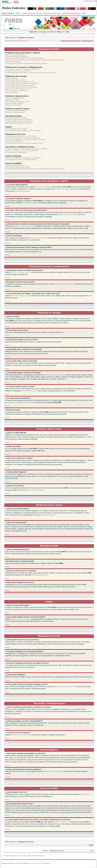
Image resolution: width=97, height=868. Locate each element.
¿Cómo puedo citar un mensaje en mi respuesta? (22, 83)
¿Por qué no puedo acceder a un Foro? (19, 89)
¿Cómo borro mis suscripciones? (16, 152)
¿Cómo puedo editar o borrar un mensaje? (20, 85)
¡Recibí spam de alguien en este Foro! (18, 123)
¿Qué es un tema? (11, 78)
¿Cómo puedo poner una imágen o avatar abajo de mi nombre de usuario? (30, 73)
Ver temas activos (87, 41)
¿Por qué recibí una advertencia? (16, 91)
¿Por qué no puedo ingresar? (15, 55)
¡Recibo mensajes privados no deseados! (19, 121)
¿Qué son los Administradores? (16, 111)
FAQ (67, 32)
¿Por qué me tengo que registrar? (17, 56)
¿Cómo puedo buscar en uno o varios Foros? (21, 136)
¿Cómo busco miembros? (14, 141)
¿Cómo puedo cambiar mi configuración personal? (22, 69)
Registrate (33, 32)
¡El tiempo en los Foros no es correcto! (18, 71)
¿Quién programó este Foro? (15, 165)
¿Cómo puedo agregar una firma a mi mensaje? (21, 87)
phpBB (14, 856)
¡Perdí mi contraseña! (13, 62)
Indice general (10, 38)
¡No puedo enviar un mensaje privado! (18, 120)
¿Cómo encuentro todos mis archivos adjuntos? (21, 160)
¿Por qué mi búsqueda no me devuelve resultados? (23, 138)
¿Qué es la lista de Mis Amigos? (16, 129)
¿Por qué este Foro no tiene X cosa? (18, 167)
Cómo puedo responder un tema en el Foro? (20, 82)
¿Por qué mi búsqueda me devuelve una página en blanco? (25, 140)
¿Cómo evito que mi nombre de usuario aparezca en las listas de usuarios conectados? (35, 60)
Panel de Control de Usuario (22, 226)
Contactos (94, 1)
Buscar (59, 32)
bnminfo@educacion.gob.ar (35, 863)
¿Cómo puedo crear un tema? (15, 80)
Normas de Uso (13, 402)
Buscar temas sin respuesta (70, 41)
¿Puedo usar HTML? (12, 100)
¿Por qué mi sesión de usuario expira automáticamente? (24, 58)
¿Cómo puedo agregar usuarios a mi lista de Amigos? (23, 131)
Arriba (7, 195)
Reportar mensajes (12, 92)
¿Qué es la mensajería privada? (16, 118)
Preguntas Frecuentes (26, 38)
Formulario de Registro (44, 187)
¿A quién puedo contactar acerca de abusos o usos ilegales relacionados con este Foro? (35, 169)
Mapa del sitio (87, 1)
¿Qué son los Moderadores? (15, 112)
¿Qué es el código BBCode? (15, 98)
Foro (51, 32)
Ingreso (43, 32)
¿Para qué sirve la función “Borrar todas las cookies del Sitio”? (26, 63)
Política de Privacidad (27, 402)
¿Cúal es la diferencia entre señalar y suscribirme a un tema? (26, 149)
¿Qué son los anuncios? (13, 105)
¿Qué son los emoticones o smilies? (17, 101)
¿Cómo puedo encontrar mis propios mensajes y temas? (24, 143)
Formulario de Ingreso (62, 189)
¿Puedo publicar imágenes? (15, 103)
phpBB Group (85, 794)
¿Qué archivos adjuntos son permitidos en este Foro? (23, 158)
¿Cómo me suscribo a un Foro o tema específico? (22, 151)
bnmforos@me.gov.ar (23, 191)
